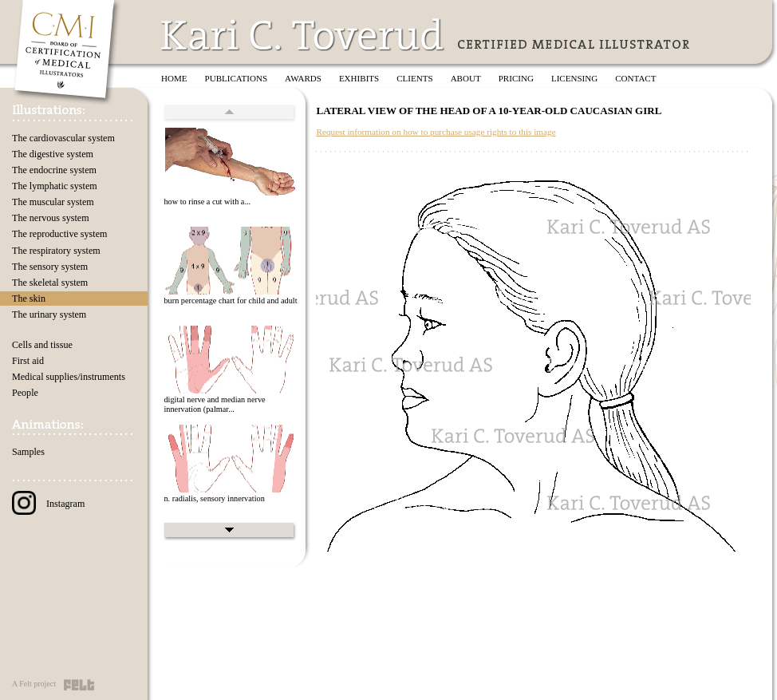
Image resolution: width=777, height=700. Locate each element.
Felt (79, 685)
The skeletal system (50, 283)
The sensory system (50, 267)
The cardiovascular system (63, 138)
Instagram (48, 504)
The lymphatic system (55, 186)
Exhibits (359, 78)
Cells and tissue (42, 345)
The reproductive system (59, 234)
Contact (635, 78)
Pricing (516, 78)
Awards (303, 78)
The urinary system (49, 314)
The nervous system (51, 218)
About (466, 78)
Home (174, 78)
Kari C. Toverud (303, 35)
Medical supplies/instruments (69, 377)
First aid (28, 361)
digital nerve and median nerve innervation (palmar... (214, 405)
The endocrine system (54, 170)
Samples (28, 452)
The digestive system (53, 154)
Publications (237, 78)
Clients (414, 78)
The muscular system (53, 202)
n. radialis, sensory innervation (214, 498)
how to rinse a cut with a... (207, 202)
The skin (29, 299)
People (25, 393)
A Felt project (34, 684)
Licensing (574, 78)
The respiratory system (56, 251)
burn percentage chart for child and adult (230, 301)
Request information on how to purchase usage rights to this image (436, 132)
